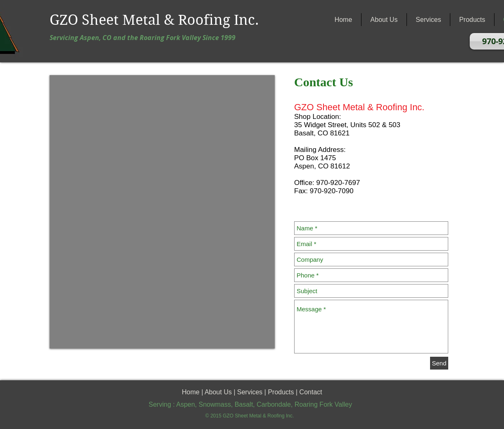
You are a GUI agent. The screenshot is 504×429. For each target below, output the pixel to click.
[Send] (439, 363)
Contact (311, 392)
